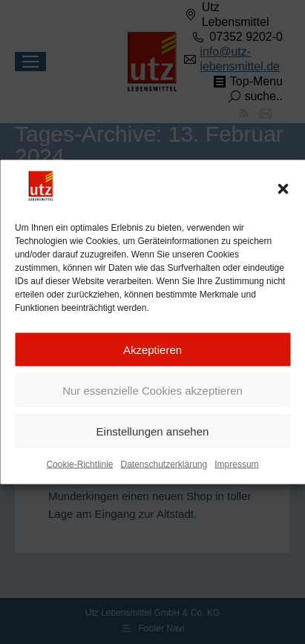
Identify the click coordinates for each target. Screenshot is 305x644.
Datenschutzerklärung (164, 464)
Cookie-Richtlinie (79, 464)
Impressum (236, 464)
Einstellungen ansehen (153, 431)
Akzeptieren (152, 350)
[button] (283, 189)
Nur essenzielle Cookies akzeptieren (152, 391)
